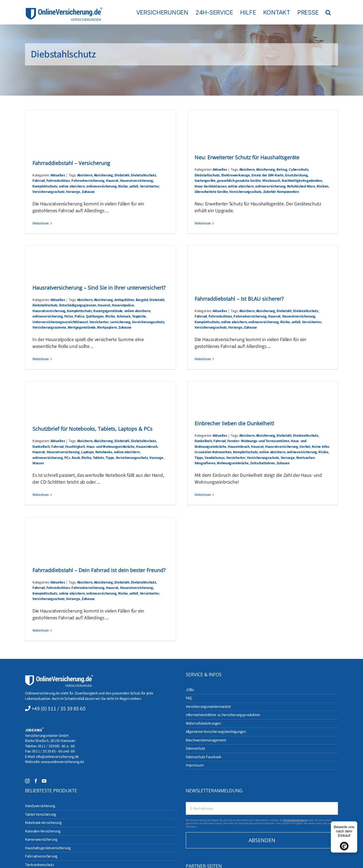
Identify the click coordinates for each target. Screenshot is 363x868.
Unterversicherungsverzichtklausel (60, 322)
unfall (134, 186)
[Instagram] (27, 781)
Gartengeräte (205, 181)
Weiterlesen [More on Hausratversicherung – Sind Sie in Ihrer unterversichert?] (41, 359)
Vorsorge (73, 192)
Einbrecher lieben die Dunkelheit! (234, 423)
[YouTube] (44, 781)
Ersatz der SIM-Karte (268, 175)
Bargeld (142, 300)
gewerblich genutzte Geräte (239, 181)
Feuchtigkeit (75, 447)
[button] (328, 12)
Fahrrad (39, 181)
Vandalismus (214, 458)
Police (79, 316)
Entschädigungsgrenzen (78, 305)
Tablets (98, 458)
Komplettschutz (45, 186)
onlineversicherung (101, 186)
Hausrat (112, 181)
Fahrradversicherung (88, 181)
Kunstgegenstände (108, 311)
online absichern (72, 186)
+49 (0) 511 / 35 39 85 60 (59, 709)
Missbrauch (271, 181)
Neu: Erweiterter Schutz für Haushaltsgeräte (247, 157)
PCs (67, 458)
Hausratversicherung (137, 181)
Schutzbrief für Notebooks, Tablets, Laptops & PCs (92, 429)
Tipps (110, 458)
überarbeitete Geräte (211, 192)
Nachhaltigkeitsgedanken (302, 181)
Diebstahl (122, 175)
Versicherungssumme (49, 327)
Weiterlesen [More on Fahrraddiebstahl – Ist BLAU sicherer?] (203, 359)
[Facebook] (36, 781)
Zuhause (88, 192)
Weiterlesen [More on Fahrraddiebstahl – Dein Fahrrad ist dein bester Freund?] (41, 630)
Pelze (69, 316)
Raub (76, 458)
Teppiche (139, 316)
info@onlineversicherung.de (57, 757)
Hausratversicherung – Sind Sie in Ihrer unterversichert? (99, 288)
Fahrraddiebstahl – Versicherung (71, 163)
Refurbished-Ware (301, 186)
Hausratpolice (123, 305)
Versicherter (150, 186)
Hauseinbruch (147, 447)
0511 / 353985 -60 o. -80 (56, 746)
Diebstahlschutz (143, 175)
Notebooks (104, 452)
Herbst (305, 447)
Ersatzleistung (296, 175)
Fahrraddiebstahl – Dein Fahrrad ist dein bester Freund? (99, 570)
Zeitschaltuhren (262, 463)
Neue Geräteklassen (210, 186)
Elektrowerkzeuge (236, 175)
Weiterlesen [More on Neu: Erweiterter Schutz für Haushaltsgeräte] (203, 223)
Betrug (282, 170)
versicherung (120, 322)
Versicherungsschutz (49, 192)
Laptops (87, 452)
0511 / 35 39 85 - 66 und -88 (53, 751)
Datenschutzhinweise (295, 820)
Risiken (322, 186)
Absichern (85, 175)
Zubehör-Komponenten (281, 192)
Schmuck (124, 316)
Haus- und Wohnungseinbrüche (111, 447)
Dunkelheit (41, 447)
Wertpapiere (107, 327)
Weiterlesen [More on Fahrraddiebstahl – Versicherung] (41, 223)
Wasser (38, 463)
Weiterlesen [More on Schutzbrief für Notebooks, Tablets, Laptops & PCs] (41, 495)
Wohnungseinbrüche (233, 463)
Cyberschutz (298, 170)
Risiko (123, 186)
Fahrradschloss (58, 181)
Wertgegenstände (82, 327)
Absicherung (103, 175)
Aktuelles (58, 175)
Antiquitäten (124, 300)
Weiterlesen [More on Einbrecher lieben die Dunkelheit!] (203, 495)
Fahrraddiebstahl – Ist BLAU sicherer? (239, 299)
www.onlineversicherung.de (63, 762)
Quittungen (95, 316)
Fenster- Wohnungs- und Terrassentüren (258, 441)
